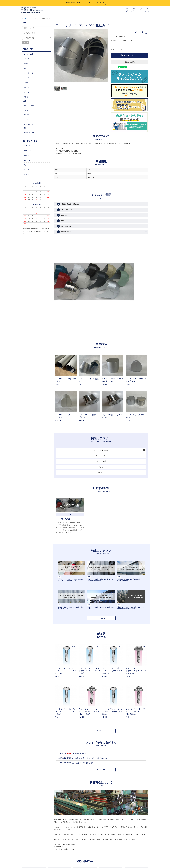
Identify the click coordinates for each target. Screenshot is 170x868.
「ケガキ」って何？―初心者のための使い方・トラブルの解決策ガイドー (71, 580)
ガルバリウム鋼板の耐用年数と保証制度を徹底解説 (101, 608)
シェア (120, 67)
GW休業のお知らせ (79, 753)
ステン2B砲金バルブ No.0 (113, 415)
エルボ (101, 467)
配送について (63, 215)
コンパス (27, 115)
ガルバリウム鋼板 (29, 133)
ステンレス (27, 146)
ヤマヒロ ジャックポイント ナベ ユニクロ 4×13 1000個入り (89, 671)
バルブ (26, 82)
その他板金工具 (29, 124)
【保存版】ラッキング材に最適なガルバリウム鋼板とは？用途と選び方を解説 (131, 608)
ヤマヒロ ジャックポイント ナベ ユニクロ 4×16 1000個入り (113, 671)
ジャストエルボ (29, 73)
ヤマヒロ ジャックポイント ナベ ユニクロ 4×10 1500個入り (66, 671)
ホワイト (26, 174)
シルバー (26, 155)
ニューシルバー (101, 456)
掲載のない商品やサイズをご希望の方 (80, 763)
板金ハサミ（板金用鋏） (31, 105)
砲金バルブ (27, 87)
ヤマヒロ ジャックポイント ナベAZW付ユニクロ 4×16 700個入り (136, 671)
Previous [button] (56, 55)
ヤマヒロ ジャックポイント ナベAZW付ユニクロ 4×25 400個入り (136, 711)
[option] (81, 56)
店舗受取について (64, 232)
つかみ (26, 110)
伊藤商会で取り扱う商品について (69, 204)
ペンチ (26, 119)
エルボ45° (27, 68)
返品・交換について (65, 226)
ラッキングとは (101, 472)
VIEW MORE (101, 618)
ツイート (114, 67)
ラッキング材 (101, 461)
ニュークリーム (28, 170)
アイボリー (27, 165)
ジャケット (27, 59)
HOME (24, 18)
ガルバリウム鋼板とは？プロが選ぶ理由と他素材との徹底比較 (131, 580)
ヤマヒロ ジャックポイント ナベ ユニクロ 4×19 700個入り (66, 711)
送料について (63, 221)
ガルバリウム (27, 151)
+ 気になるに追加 (129, 62)
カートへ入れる (129, 55)
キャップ (27, 92)
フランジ (27, 78)
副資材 (26, 97)
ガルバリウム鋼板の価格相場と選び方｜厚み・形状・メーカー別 (100, 580)
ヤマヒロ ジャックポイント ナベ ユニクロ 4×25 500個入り (113, 711)
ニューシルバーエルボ (101, 450)
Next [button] (106, 55)
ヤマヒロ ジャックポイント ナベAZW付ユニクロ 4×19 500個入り (89, 711)
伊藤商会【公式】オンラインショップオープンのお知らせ (87, 758)
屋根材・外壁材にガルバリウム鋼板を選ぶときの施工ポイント (71, 608)
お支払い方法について (65, 210)
